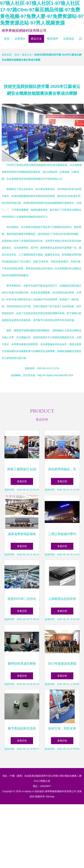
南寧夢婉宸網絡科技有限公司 (24, 31)
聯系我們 (52, 39)
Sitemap (50, 796)
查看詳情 (22, 481)
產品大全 (36, 39)
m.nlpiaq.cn (28, 791)
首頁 (7, 39)
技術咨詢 (39, 791)
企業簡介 (20, 39)
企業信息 (69, 39)
